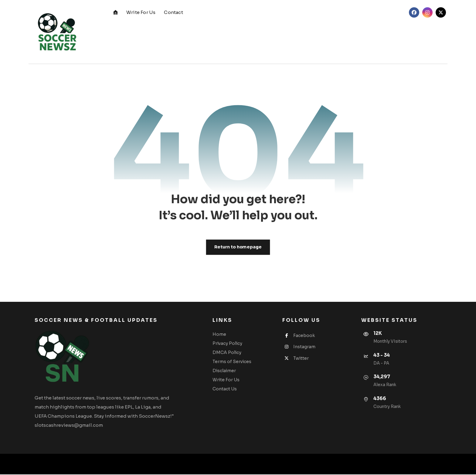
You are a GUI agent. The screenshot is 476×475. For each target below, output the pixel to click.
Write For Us (227, 380)
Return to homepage (238, 247)
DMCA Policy (228, 353)
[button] (414, 12)
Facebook (299, 336)
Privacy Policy (228, 344)
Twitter (296, 359)
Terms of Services (233, 362)
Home (220, 335)
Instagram (299, 347)
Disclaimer (225, 371)
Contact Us (226, 389)
